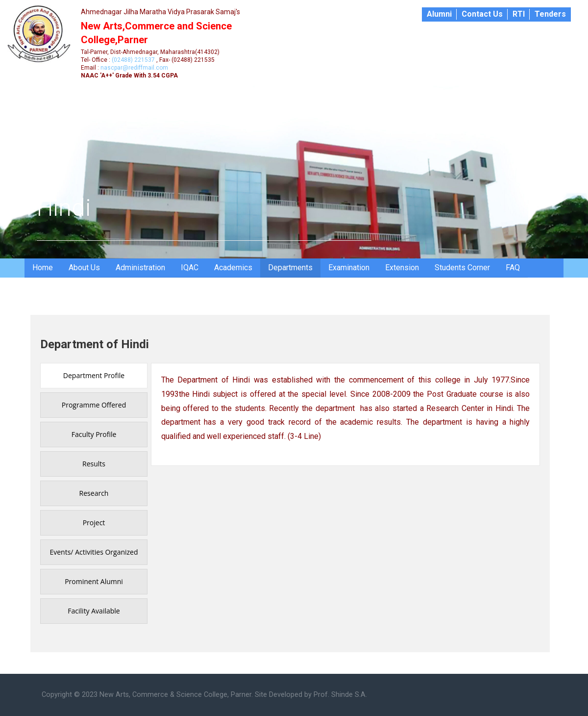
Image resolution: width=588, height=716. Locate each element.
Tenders (550, 14)
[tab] (94, 376)
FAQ (513, 268)
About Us (84, 268)
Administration (140, 268)
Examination (349, 268)
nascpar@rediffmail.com (134, 68)
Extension (402, 268)
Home (43, 268)
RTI (519, 14)
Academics (233, 268)
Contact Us (482, 14)
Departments (290, 268)
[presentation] (94, 376)
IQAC (190, 268)
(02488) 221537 (133, 60)
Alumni (439, 14)
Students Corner (462, 268)
